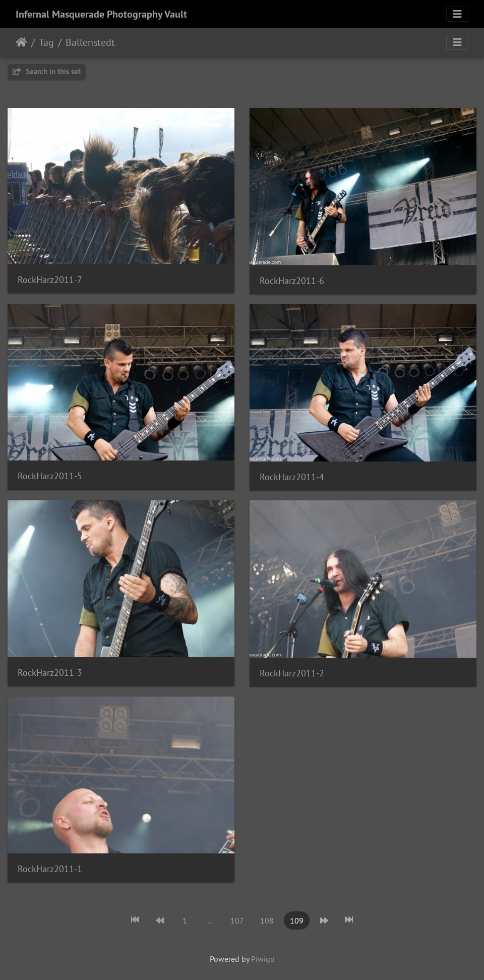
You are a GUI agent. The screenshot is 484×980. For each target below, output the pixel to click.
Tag (46, 42)
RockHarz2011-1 (50, 869)
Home (21, 42)
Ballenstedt (90, 42)
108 (267, 920)
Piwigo (263, 959)
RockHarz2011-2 (292, 673)
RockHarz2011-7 (50, 280)
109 (297, 920)
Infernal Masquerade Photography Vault (101, 14)
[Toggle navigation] (457, 14)
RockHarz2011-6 (292, 281)
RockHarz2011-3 (50, 673)
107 (237, 920)
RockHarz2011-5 (50, 476)
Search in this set (47, 71)
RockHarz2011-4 (292, 477)
